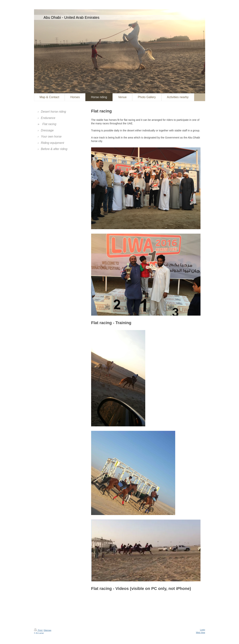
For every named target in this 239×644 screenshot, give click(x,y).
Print (38, 630)
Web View (200, 632)
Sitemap (47, 630)
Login (203, 630)
